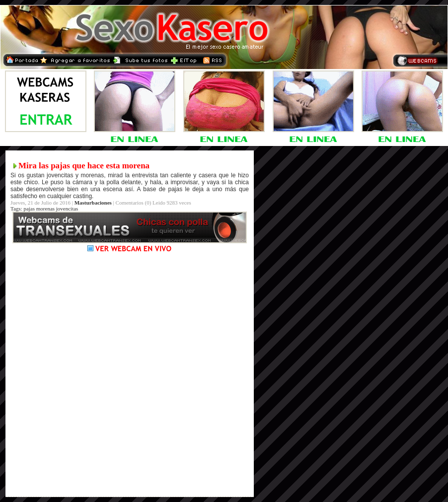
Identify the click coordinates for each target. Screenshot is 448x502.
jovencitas (67, 209)
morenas (45, 209)
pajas (29, 209)
